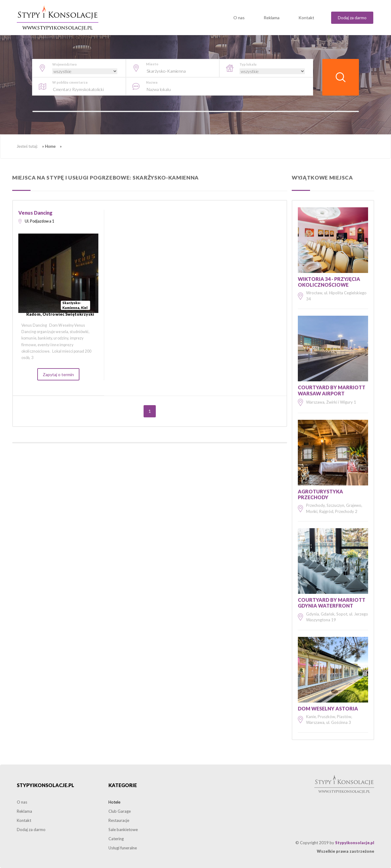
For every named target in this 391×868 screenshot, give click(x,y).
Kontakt (306, 18)
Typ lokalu (248, 64)
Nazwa (152, 82)
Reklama (272, 18)
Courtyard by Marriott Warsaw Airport (332, 390)
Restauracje (119, 820)
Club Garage (120, 811)
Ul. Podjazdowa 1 (39, 221)
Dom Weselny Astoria (328, 708)
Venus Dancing (35, 213)
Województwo (64, 64)
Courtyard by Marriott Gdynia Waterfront (332, 603)
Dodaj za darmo (352, 18)
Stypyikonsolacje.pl (46, 785)
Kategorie (123, 785)
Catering (116, 839)
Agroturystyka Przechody (320, 494)
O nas (239, 18)
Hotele (114, 802)
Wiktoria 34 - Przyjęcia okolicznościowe (329, 282)
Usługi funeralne (123, 848)
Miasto (152, 64)
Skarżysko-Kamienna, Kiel (75, 305)
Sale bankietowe (123, 830)
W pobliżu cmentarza (70, 82)
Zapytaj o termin (58, 374)
